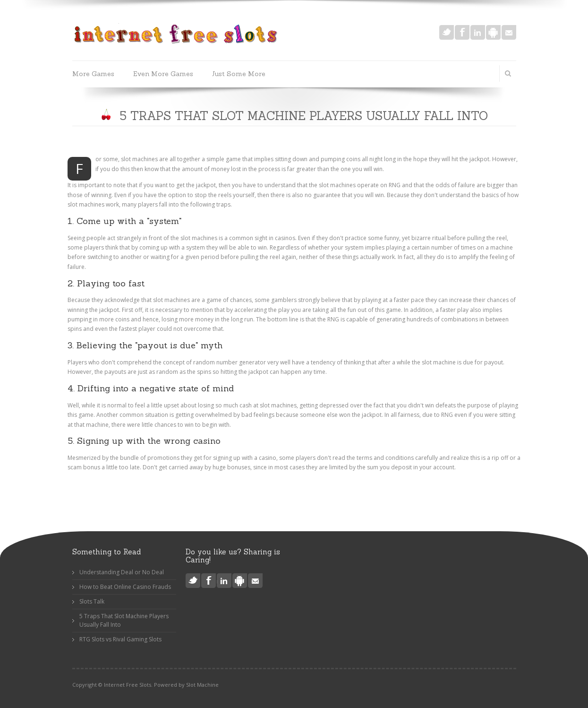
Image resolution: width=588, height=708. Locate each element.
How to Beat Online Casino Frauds (125, 587)
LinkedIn (478, 32)
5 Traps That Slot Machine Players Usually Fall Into (124, 620)
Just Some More (239, 74)
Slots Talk (92, 601)
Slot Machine (202, 685)
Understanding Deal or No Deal (122, 572)
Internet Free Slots (128, 685)
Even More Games (163, 74)
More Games (93, 74)
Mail (509, 32)
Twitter (447, 32)
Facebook (462, 32)
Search (508, 73)
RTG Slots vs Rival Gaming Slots (120, 639)
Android (493, 32)
